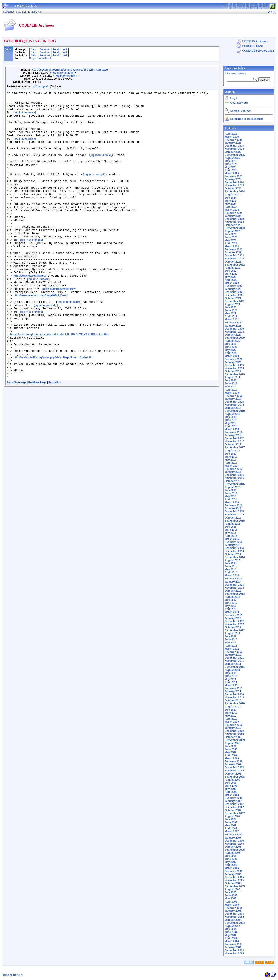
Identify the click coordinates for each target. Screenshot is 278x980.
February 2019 (234, 396)
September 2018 (235, 411)
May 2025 (231, 167)
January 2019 (233, 399)
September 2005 (235, 886)
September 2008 (235, 777)
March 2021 (232, 320)
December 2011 (234, 658)
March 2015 (232, 539)
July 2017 (231, 454)
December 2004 (234, 914)
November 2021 (234, 295)
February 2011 (234, 688)
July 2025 (231, 161)
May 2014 (231, 569)
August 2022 (232, 268)
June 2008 (231, 786)
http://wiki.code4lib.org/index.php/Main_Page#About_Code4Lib (52, 411)
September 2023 (235, 228)
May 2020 (231, 350)
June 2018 (231, 420)
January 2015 (233, 545)
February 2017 (234, 469)
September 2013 (235, 594)
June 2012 (231, 640)
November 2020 (234, 332)
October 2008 (233, 774)
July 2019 (231, 381)
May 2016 (231, 496)
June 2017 (231, 457)
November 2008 (234, 771)
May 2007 (231, 825)
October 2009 (233, 737)
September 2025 (235, 155)
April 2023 (231, 243)
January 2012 (233, 655)
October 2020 (233, 335)
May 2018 (231, 423)
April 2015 (231, 536)
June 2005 (231, 896)
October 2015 (233, 518)
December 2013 (234, 585)
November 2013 (234, 588)
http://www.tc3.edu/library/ (30, 313)
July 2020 (231, 344)
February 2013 (234, 615)
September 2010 (235, 704)
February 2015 (234, 542)
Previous (45, 49)
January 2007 (233, 838)
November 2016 (234, 478)
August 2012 (232, 633)
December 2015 (234, 512)
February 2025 (234, 176)
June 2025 (231, 164)
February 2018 (234, 432)
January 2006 (233, 874)
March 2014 (232, 576)
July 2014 (231, 563)
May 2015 (231, 533)
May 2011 (231, 679)
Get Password (239, 103)
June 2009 (231, 749)
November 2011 (234, 661)
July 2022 (231, 271)
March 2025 (232, 173)
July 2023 (231, 234)
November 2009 (234, 734)
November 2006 (234, 844)
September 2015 (235, 521)
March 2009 (232, 758)
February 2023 (234, 249)
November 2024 (234, 185)
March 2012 (232, 649)
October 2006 (233, 847)
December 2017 (234, 438)
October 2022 (233, 262)
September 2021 (235, 301)
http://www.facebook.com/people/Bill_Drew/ (40, 337)
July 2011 (231, 673)
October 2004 (233, 920)
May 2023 (231, 240)
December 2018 (234, 402)
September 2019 (235, 374)
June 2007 (231, 822)
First (34, 49)
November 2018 (234, 405)
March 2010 (232, 722)
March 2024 (232, 210)
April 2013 (231, 609)
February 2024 (234, 213)
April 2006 (231, 865)
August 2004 (232, 926)
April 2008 (231, 792)
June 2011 (231, 676)
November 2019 (234, 368)
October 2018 (233, 408)
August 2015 (232, 524)
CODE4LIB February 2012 (258, 51)
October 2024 (233, 189)
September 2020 (235, 338)
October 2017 (233, 445)
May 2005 (231, 899)
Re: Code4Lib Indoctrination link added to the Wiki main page (70, 70)
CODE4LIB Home (253, 46)
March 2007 (232, 832)
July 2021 (231, 307)
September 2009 (235, 740)
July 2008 (231, 783)
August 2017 (232, 451)
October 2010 (233, 700)
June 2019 (231, 384)
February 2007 (234, 835)
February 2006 (234, 871)
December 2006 (234, 841)
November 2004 (234, 917)
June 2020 (231, 347)
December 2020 (234, 329)
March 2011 (232, 685)
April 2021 (231, 317)
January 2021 (233, 326)
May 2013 (231, 606)
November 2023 (234, 222)
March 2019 (232, 393)
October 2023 (233, 225)
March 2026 (232, 137)
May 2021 (231, 313)
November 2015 (234, 515)
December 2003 (234, 950)
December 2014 (234, 548)
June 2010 (231, 713)
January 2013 (233, 618)
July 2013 (231, 600)
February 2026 (234, 140)
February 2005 (234, 908)
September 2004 (235, 923)
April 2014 (231, 573)
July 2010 (231, 710)
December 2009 (234, 731)
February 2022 (234, 286)
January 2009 (233, 764)
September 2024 (235, 192)
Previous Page (37, 440)
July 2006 (231, 856)
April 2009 (231, 755)
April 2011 (231, 682)
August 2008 (232, 780)
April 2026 (231, 134)
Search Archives (235, 68)
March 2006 (232, 868)
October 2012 (233, 627)
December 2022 (234, 256)
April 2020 (231, 353)
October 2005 (233, 883)
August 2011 (232, 670)
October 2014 (233, 554)
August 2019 (232, 377)
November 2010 (234, 697)
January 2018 (233, 435)
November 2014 (234, 551)
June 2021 (231, 310)
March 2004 (232, 941)
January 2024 (233, 216)
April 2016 (231, 499)
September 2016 (235, 484)
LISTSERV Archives (255, 41)
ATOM (249, 962)
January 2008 (233, 801)
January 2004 (233, 947)
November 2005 (234, 880)
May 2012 (231, 643)
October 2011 (233, 664)
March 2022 (232, 283)
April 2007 (231, 828)
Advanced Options (235, 74)
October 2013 (233, 591)
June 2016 (231, 493)
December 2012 (234, 621)
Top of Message (17, 440)
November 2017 (234, 441)
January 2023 (233, 253)
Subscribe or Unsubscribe (247, 119)
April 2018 (231, 426)
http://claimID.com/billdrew (59, 329)
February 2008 (234, 798)
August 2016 (232, 487)
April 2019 (231, 390)
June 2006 (231, 859)
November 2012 (234, 624)
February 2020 (234, 359)
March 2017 (232, 466)
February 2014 (234, 579)
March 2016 (232, 502)
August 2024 (232, 195)
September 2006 (235, 850)
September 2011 (235, 667)
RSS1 (259, 962)
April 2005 (231, 902)
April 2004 (231, 938)
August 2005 (232, 889)
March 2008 (232, 795)
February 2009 (234, 761)
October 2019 (233, 371)
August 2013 (232, 597)
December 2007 (234, 804)
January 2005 (233, 911)
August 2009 (232, 743)
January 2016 (233, 509)
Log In (234, 98)
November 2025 (234, 149)
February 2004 (234, 944)
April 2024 (231, 207)
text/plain (44, 86)
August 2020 (232, 341)
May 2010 (231, 716)
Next (56, 49)
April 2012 (231, 646)
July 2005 (231, 892)
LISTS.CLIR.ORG (12, 975)
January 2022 (233, 289)
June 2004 (231, 932)
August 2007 (232, 816)
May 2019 (231, 387)
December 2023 (234, 219)
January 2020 (233, 362)
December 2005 (234, 877)
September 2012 (235, 630)
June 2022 (231, 274)
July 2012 (231, 636)
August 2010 (232, 707)
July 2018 (231, 417)
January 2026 (233, 143)
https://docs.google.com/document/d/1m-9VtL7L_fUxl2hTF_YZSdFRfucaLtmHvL (60, 384)
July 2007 (231, 819)
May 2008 (231, 789)
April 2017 (231, 463)
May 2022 (231, 277)
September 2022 (235, 265)
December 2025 (234, 146)
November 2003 (234, 953)
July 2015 (231, 527)
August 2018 (232, 414)
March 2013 (232, 612)
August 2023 (232, 231)
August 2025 (232, 158)
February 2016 (234, 505)
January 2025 (233, 179)
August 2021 (232, 304)
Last (64, 49)
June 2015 (231, 530)
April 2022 (231, 280)
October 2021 (233, 298)
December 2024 (234, 182)
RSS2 (269, 962)
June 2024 (231, 201)
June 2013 (231, 603)
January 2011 (233, 691)
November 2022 (234, 259)
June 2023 (231, 237)
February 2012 (234, 652)
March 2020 (232, 356)
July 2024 (231, 198)
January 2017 (233, 472)
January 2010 (233, 728)
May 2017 (231, 460)
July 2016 (231, 490)
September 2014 (235, 557)
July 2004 (231, 929)
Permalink (55, 440)
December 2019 (234, 365)
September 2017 (235, 448)
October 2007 (233, 810)
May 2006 (231, 862)
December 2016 (234, 475)
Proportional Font (40, 58)
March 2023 (232, 246)
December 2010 (234, 694)
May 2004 (231, 935)
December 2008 (234, 768)
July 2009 (231, 746)
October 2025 (233, 152)
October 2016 (233, 481)
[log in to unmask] (63, 73)
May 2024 (231, 204)
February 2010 (234, 725)
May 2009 (231, 752)
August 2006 (232, 853)
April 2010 (231, 719)
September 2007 (235, 813)
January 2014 (233, 582)
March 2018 (232, 429)
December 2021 (234, 292)
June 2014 (231, 566)
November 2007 (234, 807)
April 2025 (231, 170)
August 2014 (232, 560)
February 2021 (234, 323)
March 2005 (232, 905)
